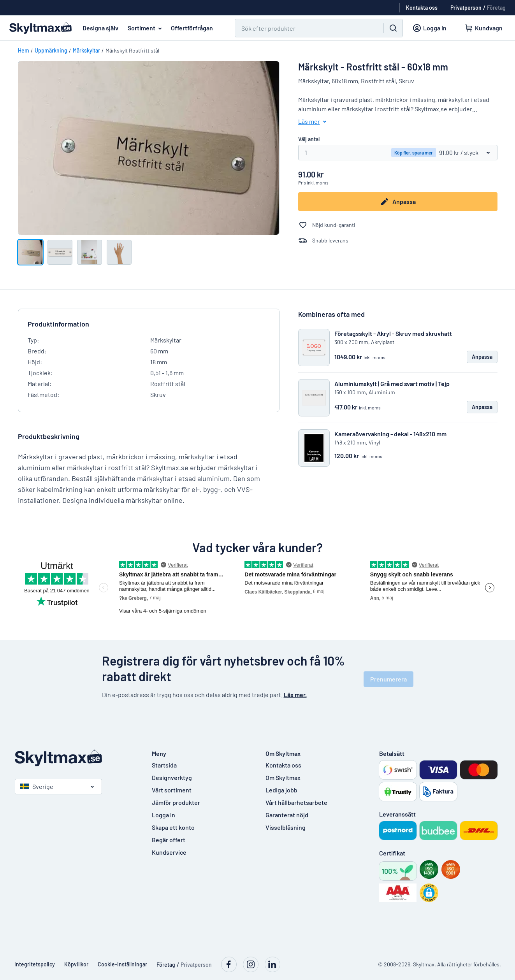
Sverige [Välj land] (37, 786)
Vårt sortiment (172, 790)
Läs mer (314, 121)
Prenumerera (388, 679)
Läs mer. (295, 695)
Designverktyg (172, 777)
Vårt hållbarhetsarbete (296, 802)
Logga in (163, 815)
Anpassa (398, 202)
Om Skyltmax (283, 777)
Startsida (164, 765)
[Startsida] (76, 758)
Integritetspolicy (35, 964)
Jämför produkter (176, 802)
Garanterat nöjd (287, 815)
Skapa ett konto (173, 827)
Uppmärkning (51, 50)
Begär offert (169, 840)
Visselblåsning (286, 827)
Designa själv (100, 28)
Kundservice (169, 852)
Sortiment (146, 28)
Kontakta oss (283, 765)
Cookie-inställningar (122, 964)
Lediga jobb (281, 790)
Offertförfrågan (192, 28)
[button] (429, 893)
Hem (24, 50)
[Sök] (305, 28)
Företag (496, 8)
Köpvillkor (76, 964)
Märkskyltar (86, 50)
